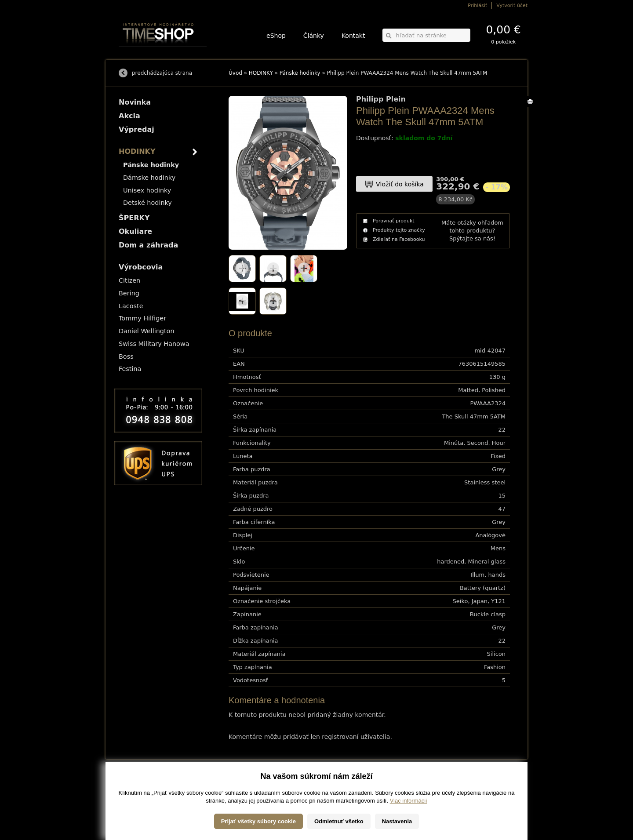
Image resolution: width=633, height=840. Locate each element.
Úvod (235, 73)
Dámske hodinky (149, 178)
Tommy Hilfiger (142, 318)
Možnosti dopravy (136, 783)
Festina (130, 369)
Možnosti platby (134, 789)
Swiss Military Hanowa (154, 344)
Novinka (135, 102)
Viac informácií (409, 831)
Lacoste (131, 306)
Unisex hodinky (147, 190)
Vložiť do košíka (400, 184)
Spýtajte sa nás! (472, 238)
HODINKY (261, 73)
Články (314, 36)
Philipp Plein (381, 99)
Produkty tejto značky (399, 230)
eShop (276, 36)
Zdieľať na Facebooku (399, 239)
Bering (129, 293)
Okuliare (135, 231)
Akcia (129, 116)
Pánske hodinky (300, 73)
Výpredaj (136, 129)
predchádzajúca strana (162, 73)
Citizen (129, 280)
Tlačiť (532, 107)
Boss (126, 356)
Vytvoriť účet (512, 5)
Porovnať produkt (394, 221)
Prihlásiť (477, 5)
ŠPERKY (134, 218)
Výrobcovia (141, 267)
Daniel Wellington (147, 331)
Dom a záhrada (148, 245)
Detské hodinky (147, 203)
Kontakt (353, 36)
